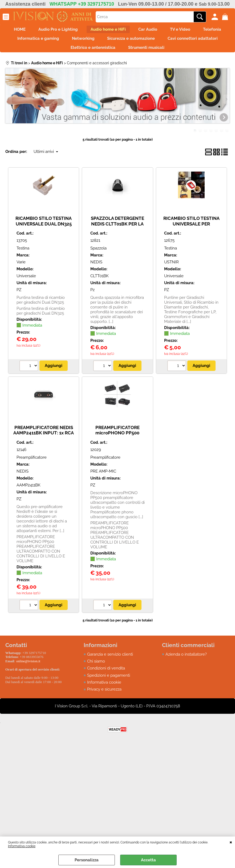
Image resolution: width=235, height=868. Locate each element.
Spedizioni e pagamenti (109, 682)
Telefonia (38, 42)
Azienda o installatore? (186, 661)
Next (226, 106)
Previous (9, 106)
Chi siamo (96, 668)
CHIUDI (231, 842)
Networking (132, 42)
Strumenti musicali (181, 53)
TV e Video (202, 30)
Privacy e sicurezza (104, 696)
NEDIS (96, 269)
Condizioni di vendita (106, 675)
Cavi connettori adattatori (61, 53)
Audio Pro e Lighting (70, 30)
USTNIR (171, 269)
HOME (29, 30)
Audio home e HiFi (124, 30)
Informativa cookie (22, 846)
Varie (21, 269)
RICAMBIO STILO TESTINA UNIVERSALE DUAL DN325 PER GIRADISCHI (44, 230)
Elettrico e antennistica (124, 53)
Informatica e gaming (84, 42)
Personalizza (87, 860)
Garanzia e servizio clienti (110, 661)
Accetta (148, 860)
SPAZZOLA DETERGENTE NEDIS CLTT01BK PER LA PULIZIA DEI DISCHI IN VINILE (117, 233)
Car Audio (167, 30)
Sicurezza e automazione (183, 42)
